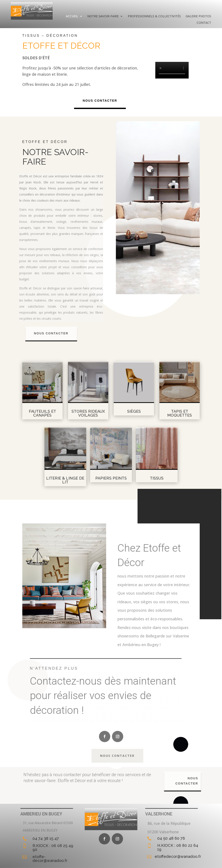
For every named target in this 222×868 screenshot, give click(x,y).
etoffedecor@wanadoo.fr (178, 856)
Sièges (134, 411)
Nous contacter (101, 101)
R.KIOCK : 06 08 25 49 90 (53, 848)
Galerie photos (198, 16)
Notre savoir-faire (103, 16)
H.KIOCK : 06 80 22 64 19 (178, 847)
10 (174, 285)
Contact (204, 23)
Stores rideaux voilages (88, 413)
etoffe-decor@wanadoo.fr (50, 859)
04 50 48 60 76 (171, 838)
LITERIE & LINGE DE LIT (65, 480)
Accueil (72, 16)
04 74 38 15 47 (46, 838)
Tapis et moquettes (180, 413)
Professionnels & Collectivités (154, 16)
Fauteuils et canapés (42, 413)
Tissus (157, 478)
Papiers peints (111, 478)
